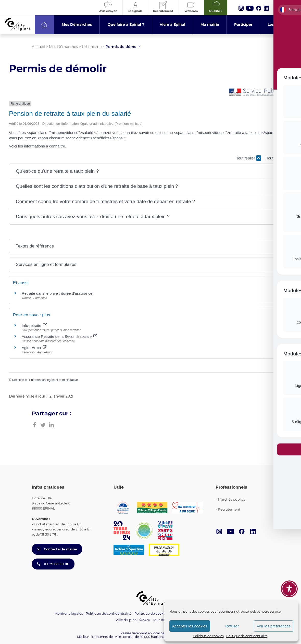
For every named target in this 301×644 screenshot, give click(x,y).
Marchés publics (232, 499)
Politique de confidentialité (247, 636)
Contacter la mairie (57, 549)
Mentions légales (69, 613)
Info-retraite (34, 325)
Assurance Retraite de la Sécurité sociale (59, 336)
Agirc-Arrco (34, 348)
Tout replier (249, 158)
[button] (150, 171)
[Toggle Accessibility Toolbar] (289, 589)
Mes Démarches (63, 47)
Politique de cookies (208, 636)
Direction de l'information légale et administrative (45, 380)
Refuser (232, 626)
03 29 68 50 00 (53, 564)
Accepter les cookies (190, 626)
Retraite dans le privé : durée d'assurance (57, 293)
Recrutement (229, 509)
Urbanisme (92, 47)
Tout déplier (279, 158)
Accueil (38, 47)
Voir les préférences (274, 626)
